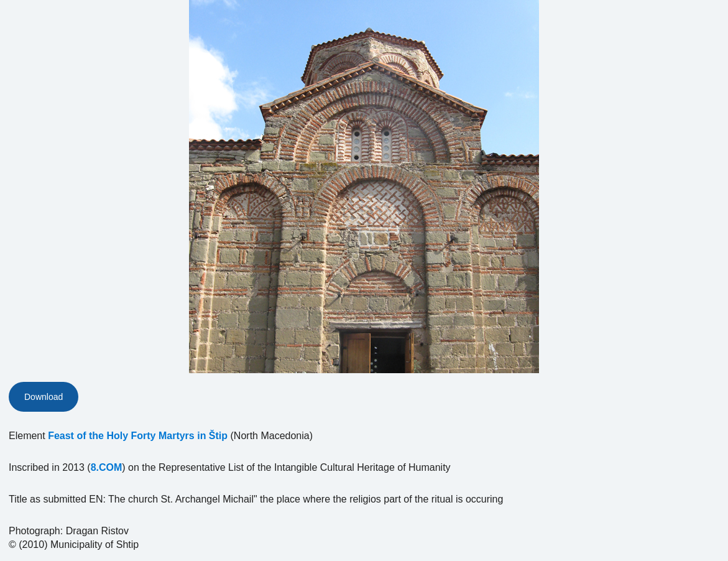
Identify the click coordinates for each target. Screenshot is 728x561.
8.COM (107, 467)
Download (44, 397)
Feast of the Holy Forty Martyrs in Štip (138, 436)
